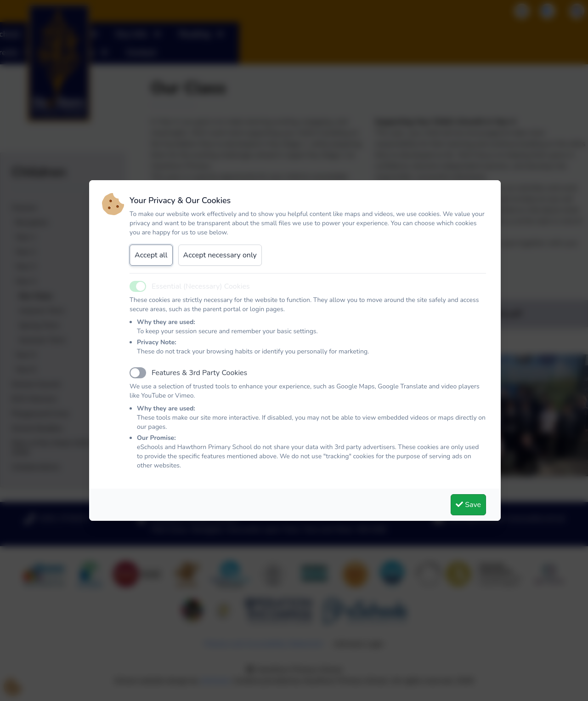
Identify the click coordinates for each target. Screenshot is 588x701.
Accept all (151, 255)
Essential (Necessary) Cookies (201, 286)
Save (468, 505)
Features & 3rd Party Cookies (199, 373)
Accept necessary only (220, 255)
